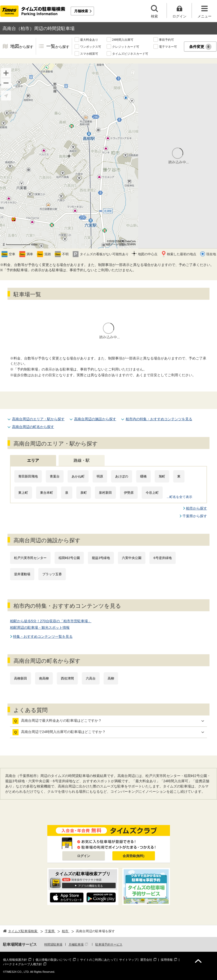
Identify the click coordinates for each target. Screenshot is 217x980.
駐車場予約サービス (109, 944)
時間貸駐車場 (53, 944)
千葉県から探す (195, 516)
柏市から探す (196, 508)
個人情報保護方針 (15, 960)
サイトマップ (128, 960)
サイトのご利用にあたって (98, 960)
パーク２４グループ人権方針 (23, 964)
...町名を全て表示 (179, 497)
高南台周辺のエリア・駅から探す (38, 419)
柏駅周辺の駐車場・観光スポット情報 (40, 627)
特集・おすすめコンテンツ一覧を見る (43, 636)
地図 (22, 47)
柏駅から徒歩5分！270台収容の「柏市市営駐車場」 (51, 621)
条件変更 (200, 47)
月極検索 (81, 11)
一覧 (58, 47)
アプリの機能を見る (90, 886)
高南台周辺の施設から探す (95, 419)
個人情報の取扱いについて (54, 960)
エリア (33, 460)
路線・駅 (82, 460)
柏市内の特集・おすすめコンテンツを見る (159, 419)
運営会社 (146, 960)
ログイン (84, 856)
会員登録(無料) (134, 856)
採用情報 (167, 960)
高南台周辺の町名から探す (33, 427)
